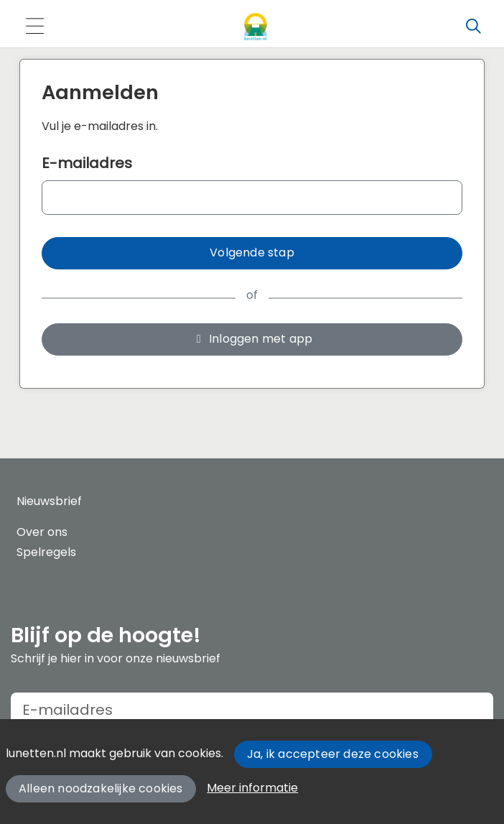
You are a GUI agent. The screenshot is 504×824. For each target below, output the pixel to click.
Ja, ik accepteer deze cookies (333, 754)
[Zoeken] (473, 27)
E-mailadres (87, 163)
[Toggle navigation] (34, 27)
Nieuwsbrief (49, 501)
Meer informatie (252, 788)
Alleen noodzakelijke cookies (101, 788)
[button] (252, 253)
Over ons (42, 532)
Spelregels (46, 552)
